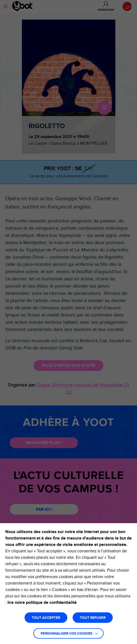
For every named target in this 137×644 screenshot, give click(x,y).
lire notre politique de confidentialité (42, 602)
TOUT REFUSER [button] (93, 618)
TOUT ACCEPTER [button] (46, 618)
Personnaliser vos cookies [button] (66, 634)
